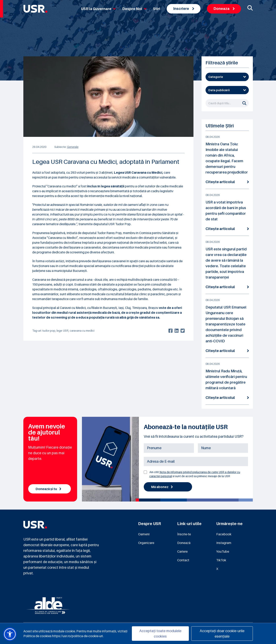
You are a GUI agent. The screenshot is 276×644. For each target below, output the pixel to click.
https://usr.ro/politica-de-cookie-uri (78, 636)
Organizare (146, 543)
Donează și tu (48, 489)
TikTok (221, 560)
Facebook (224, 534)
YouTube (223, 551)
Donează (184, 543)
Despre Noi (134, 9)
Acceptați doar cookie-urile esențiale (222, 634)
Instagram (224, 543)
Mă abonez (162, 487)
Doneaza (224, 9)
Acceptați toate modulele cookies (160, 634)
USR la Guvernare (98, 9)
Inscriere (184, 9)
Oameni (144, 534)
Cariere (182, 551)
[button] (10, 634)
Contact (183, 560)
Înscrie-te (184, 534)
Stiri (157, 9)
